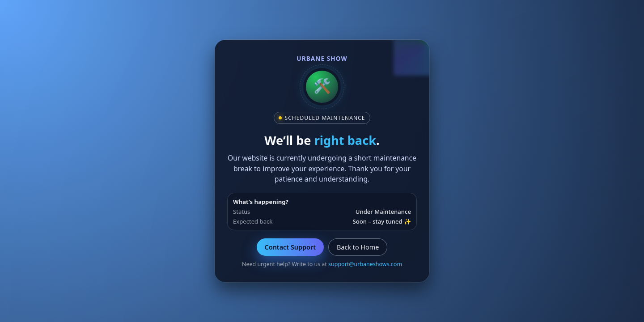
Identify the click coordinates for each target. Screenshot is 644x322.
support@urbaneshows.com (365, 264)
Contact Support (290, 247)
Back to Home (358, 247)
